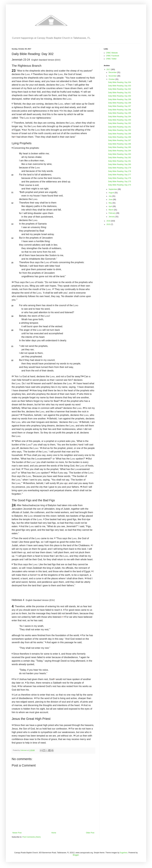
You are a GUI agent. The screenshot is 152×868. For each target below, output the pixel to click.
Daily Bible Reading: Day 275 (120, 182)
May (110, 203)
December (113, 72)
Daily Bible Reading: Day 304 (120, 82)
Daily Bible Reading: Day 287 (120, 140)
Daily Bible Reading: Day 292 (120, 123)
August (112, 193)
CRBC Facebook (113, 56)
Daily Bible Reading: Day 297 (120, 106)
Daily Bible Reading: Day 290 (120, 130)
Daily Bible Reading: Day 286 (120, 144)
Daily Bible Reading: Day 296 (120, 110)
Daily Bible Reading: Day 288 (120, 137)
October (112, 79)
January (112, 217)
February (112, 213)
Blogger (76, 855)
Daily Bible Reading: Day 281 (120, 161)
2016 (109, 221)
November (113, 76)
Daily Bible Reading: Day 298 (120, 103)
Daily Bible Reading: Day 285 (120, 147)
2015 (109, 224)
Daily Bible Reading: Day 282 (120, 158)
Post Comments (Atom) (31, 837)
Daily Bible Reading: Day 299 (120, 99)
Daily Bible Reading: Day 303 (120, 86)
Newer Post (17, 833)
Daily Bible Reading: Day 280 (120, 164)
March (111, 210)
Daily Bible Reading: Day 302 (120, 89)
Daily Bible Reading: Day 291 (120, 127)
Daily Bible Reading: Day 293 (120, 120)
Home (54, 833)
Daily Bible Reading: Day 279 (120, 168)
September (113, 189)
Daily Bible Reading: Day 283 (120, 154)
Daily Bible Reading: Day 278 (120, 171)
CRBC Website (112, 53)
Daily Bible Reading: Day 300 (120, 96)
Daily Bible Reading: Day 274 (120, 185)
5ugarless (124, 853)
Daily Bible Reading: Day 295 (120, 113)
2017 (109, 69)
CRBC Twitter (111, 59)
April (111, 206)
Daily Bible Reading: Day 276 (120, 178)
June (111, 200)
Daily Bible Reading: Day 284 (120, 151)
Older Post (90, 833)
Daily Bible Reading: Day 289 (120, 134)
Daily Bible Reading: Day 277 (120, 175)
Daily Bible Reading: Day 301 (120, 93)
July (110, 196)
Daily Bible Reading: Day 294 (120, 117)
